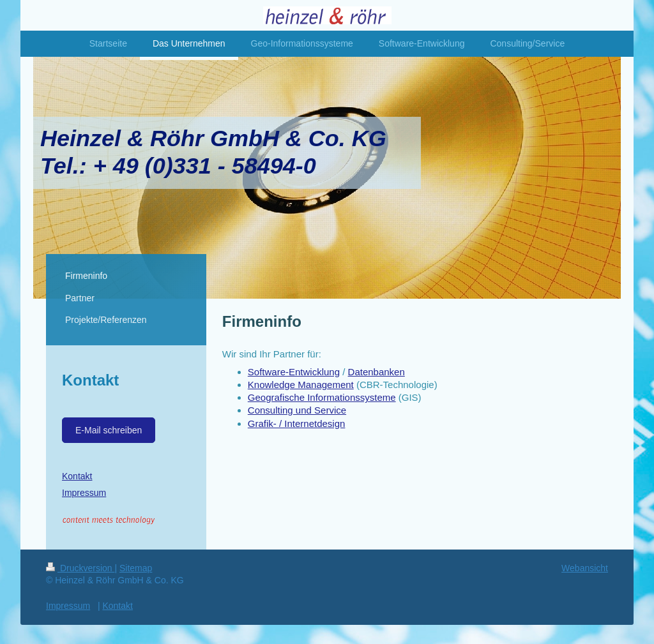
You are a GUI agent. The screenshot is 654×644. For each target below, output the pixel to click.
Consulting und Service (297, 410)
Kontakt (77, 476)
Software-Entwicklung (294, 372)
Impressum (84, 493)
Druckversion (80, 568)
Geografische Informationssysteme (322, 397)
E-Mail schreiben (109, 430)
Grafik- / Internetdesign (297, 423)
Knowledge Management (301, 385)
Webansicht (585, 568)
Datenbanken (376, 372)
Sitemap (136, 568)
